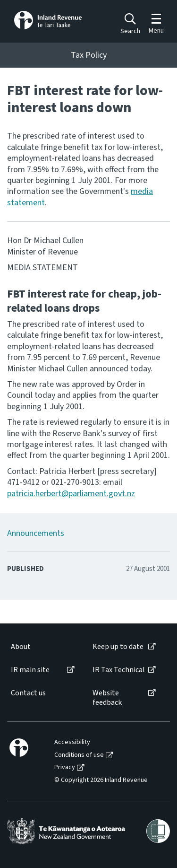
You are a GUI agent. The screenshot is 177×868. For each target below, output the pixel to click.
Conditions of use (79, 755)
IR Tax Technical (119, 670)
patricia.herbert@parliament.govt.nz (71, 494)
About (21, 647)
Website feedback (107, 698)
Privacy (65, 767)
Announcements (36, 533)
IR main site (30, 670)
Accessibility (72, 742)
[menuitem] (42, 647)
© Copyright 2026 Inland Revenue (101, 780)
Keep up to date (118, 647)
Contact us (28, 693)
